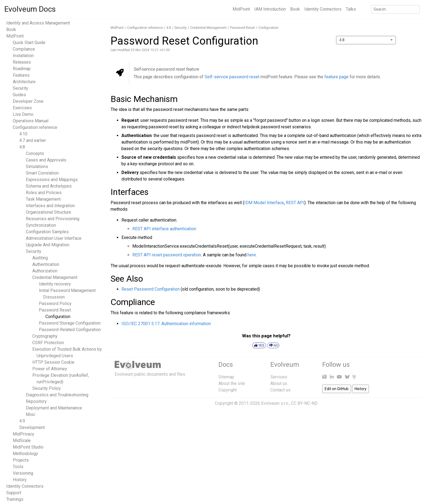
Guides (19, 95)
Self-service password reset (232, 77)
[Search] (395, 9)
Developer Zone (28, 101)
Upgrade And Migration (48, 245)
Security (21, 88)
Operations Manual (31, 121)
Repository (36, 401)
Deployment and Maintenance (54, 408)
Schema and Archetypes (49, 186)
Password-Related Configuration (70, 330)
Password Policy (55, 304)
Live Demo (23, 114)
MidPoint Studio (28, 447)
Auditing (40, 258)
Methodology (25, 454)
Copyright (228, 390)
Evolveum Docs (30, 9)
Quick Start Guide (29, 43)
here (252, 255)
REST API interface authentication (164, 229)
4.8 (22, 147)
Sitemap (226, 377)
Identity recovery (55, 284)
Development (32, 427)
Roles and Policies (44, 193)
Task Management (43, 199)
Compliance (24, 49)
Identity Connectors (323, 9)
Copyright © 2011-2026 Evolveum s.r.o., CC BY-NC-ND (266, 403)
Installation (23, 56)
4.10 (23, 134)
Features (21, 75)
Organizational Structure (48, 212)
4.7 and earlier (33, 140)
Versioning (23, 473)
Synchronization (41, 225)
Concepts (35, 153)
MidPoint (241, 9)
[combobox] (366, 40)
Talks (351, 9)
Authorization (45, 271)
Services (279, 377)
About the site (232, 383)
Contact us (280, 390)
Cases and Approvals (46, 160)
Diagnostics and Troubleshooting (57, 395)
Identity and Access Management (38, 23)
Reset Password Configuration (151, 289)
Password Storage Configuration (70, 323)
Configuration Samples (47, 232)
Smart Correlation (42, 173)
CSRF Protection (48, 343)
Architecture (24, 82)
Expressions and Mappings (52, 180)
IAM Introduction (270, 9)
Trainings (15, 499)
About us (279, 383)
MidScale (22, 441)
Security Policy (47, 388)
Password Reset (55, 310)
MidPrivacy (24, 434)
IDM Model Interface (264, 203)
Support (14, 493)
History (20, 480)
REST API (295, 203)
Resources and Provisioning (53, 219)
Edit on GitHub (337, 389)
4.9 (22, 421)
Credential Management (55, 277)
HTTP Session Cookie (53, 362)
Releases (22, 62)
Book (295, 9)
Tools (18, 467)
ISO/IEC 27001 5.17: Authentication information (166, 324)
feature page (336, 77)
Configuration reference (35, 127)
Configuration (58, 317)
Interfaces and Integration (50, 206)
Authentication (46, 264)
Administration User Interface (54, 238)
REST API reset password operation (167, 255)
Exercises (22, 108)
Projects (21, 460)
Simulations (37, 167)
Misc (31, 414)
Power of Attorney (50, 369)
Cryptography (45, 336)
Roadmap (22, 69)
